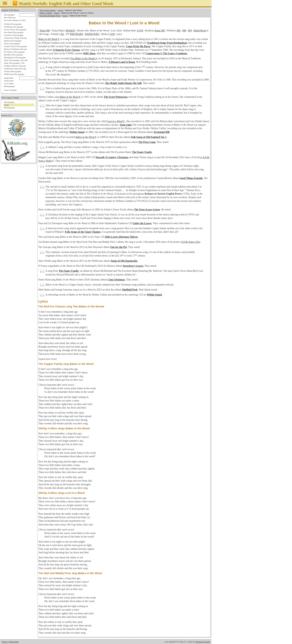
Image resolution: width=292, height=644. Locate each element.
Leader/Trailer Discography (15, 46)
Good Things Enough (191, 178)
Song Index (9, 78)
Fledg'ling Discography (14, 27)
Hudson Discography (13, 41)
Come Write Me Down (138, 46)
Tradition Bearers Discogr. (15, 66)
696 (178, 31)
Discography (9, 15)
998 (184, 31)
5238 (112, 34)
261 (62, 34)
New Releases (10, 17)
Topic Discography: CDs (14, 63)
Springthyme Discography (15, 57)
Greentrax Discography (14, 35)
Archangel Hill (162, 132)
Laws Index (9, 83)
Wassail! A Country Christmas (112, 157)
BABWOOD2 (92, 34)
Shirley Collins (46, 13)
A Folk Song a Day (190, 242)
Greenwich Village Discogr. (15, 38)
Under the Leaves (142, 223)
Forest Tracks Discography (15, 30)
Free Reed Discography (14, 32)
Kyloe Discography (12, 43)
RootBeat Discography (13, 55)
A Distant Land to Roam (122, 62)
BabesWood (200, 31)
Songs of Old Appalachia (124, 261)
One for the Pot (119, 247)
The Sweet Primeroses (116, 97)
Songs (60, 10)
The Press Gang (147, 142)
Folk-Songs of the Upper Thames (83, 232)
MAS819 (70, 31)
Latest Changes (10, 90)
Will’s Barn (89, 53)
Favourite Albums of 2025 (15, 20)
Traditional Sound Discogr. (15, 69)
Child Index (9, 81)
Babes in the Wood (48, 39)
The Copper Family (48, 10)
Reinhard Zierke (203, 642)
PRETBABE (77, 34)
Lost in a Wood (115, 121)
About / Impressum (10, 642)
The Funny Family (142, 152)
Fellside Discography (13, 24)
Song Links (126, 125)
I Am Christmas (116, 280)
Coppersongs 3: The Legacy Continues (166, 53)
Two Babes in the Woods (83, 58)
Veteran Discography (13, 71)
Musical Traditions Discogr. (16, 49)
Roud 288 (45, 31)
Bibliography (9, 86)
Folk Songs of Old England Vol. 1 (149, 137)
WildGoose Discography (14, 74)
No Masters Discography (14, 52)
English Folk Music (10, 10)
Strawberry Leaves (133, 266)
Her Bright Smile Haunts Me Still (123, 83)
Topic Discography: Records (16, 60)
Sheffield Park (130, 290)
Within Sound (77, 132)
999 (190, 31)
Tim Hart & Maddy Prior (50, 16)
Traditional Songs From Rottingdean (167, 43)
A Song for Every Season (66, 50)
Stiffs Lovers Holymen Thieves (121, 237)
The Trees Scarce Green (147, 210)
